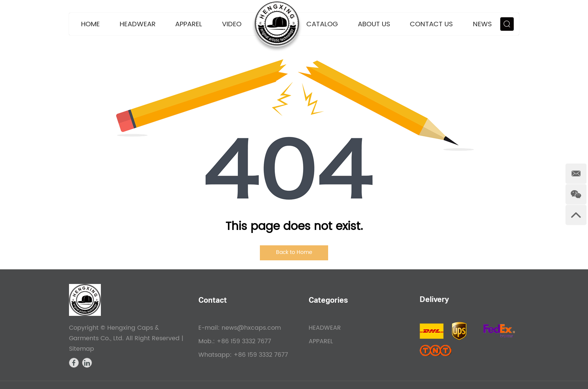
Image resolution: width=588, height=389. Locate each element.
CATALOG (322, 24)
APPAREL (189, 24)
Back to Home (294, 252)
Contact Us (431, 24)
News (482, 24)
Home (90, 24)
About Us (374, 24)
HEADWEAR (138, 24)
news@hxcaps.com (251, 328)
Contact (213, 301)
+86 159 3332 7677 (261, 355)
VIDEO (232, 24)
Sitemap (82, 349)
